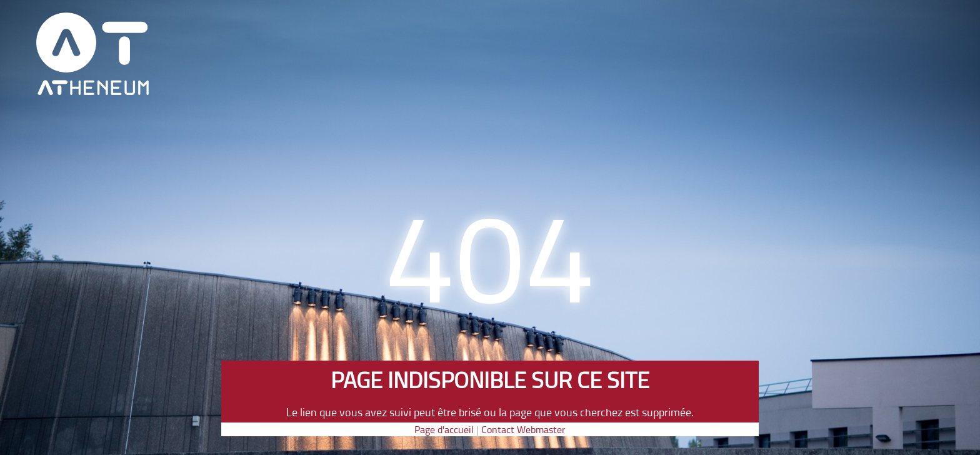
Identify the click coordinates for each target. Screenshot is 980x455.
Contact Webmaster (523, 429)
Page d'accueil (444, 429)
